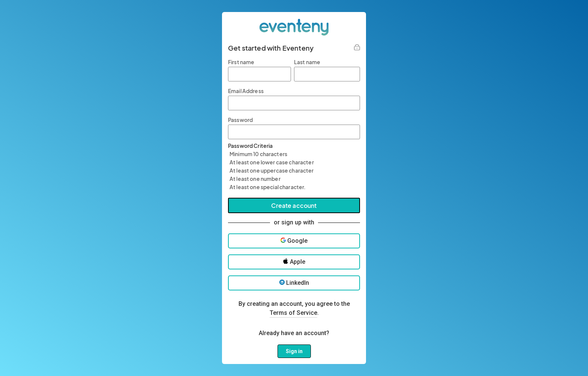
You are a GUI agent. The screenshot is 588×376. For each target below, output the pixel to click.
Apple (294, 262)
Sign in (294, 351)
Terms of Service (293, 313)
